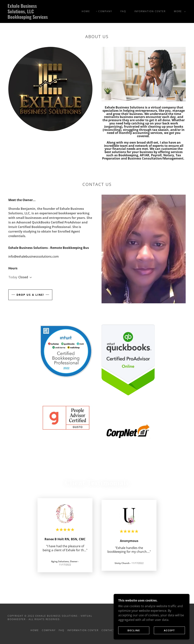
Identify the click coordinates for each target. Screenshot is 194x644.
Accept (169, 630)
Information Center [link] (150, 11)
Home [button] (35, 630)
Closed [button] (23, 277)
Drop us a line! (30, 295)
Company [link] (105, 11)
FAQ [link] (123, 11)
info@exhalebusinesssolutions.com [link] (34, 256)
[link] (31, 18)
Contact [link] (108, 630)
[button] (179, 11)
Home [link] (86, 11)
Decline (134, 630)
